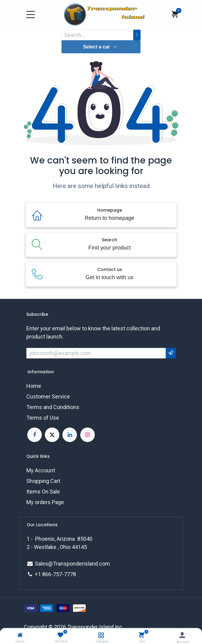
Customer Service (48, 396)
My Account (41, 470)
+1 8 (40, 574)
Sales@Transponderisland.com (72, 564)
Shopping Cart (43, 481)
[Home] (20, 635)
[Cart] (142, 635)
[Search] (137, 35)
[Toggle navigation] (31, 15)
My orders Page (45, 502)
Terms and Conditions (53, 407)
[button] (101, 47)
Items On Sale (43, 492)
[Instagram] (88, 435)
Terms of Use (43, 418)
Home (34, 386)
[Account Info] (182, 635)
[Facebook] (35, 435)
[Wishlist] (60, 635)
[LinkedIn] (70, 435)
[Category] (101, 635)
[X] (52, 435)
